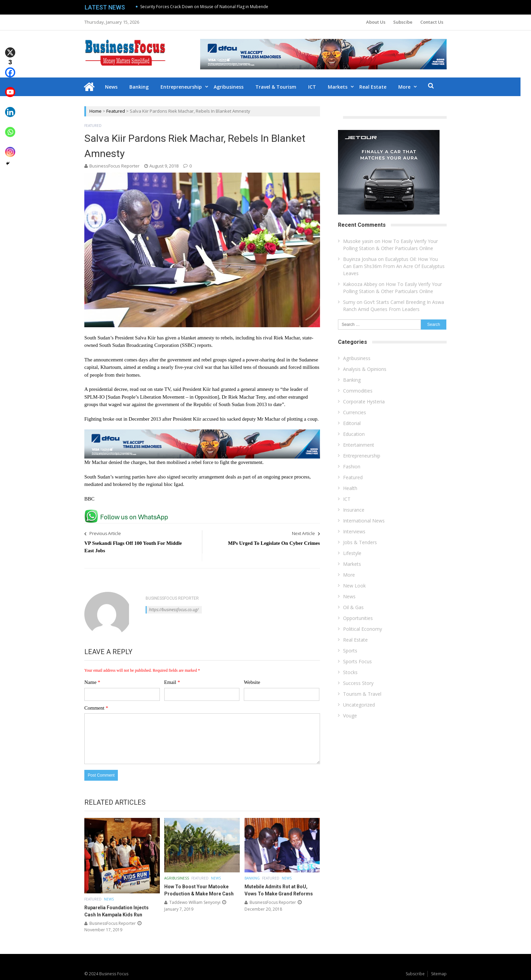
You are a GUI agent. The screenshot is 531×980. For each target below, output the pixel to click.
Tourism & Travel (362, 694)
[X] (10, 48)
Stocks (350, 672)
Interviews (354, 531)
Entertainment (359, 445)
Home (95, 111)
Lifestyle (352, 553)
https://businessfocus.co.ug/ (174, 610)
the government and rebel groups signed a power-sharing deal (222, 359)
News (117, 87)
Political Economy (363, 629)
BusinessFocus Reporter (114, 166)
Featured (116, 111)
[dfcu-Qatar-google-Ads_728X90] (202, 432)
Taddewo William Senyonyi (195, 902)
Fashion (352, 466)
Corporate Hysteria (364, 402)
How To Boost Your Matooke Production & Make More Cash (199, 890)
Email (172, 682)
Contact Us (432, 22)
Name (92, 682)
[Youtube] (10, 87)
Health (350, 488)
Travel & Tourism (281, 87)
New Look (354, 586)
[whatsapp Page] (128, 512)
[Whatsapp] (10, 127)
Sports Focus (357, 661)
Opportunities (358, 618)
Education (354, 434)
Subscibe (403, 22)
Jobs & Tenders (360, 542)
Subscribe (415, 973)
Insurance (354, 510)
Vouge (350, 716)
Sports (350, 651)
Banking (144, 87)
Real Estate (378, 87)
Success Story (358, 683)
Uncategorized (359, 705)
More (410, 87)
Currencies (355, 412)
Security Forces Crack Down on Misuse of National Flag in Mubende (204, 7)
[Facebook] (10, 68)
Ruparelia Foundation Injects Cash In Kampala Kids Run (116, 911)
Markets (343, 87)
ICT (317, 87)
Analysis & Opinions (365, 369)
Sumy (349, 302)
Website (252, 682)
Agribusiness (234, 87)
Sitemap (439, 973)
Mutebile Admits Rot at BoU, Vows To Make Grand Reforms (279, 890)
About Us (376, 22)
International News (364, 521)
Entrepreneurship (187, 87)
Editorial (352, 423)
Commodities (358, 391)
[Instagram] (10, 147)
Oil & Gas (353, 607)
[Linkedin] (10, 107)
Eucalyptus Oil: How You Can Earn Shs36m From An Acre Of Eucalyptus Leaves (394, 266)
